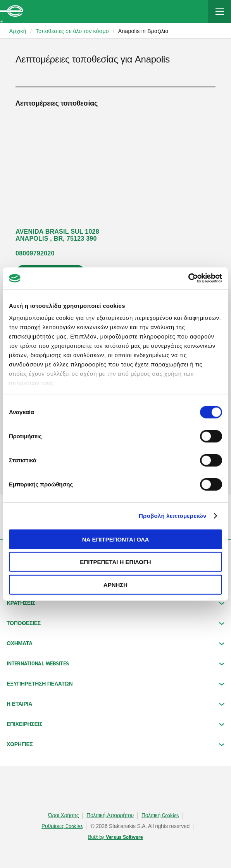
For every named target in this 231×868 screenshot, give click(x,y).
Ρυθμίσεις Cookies (62, 826)
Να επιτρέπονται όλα (116, 539)
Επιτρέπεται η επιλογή (115, 562)
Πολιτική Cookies (160, 816)
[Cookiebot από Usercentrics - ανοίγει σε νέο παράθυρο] (188, 278)
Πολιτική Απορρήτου (110, 816)
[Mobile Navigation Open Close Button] (219, 12)
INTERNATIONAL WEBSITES (115, 664)
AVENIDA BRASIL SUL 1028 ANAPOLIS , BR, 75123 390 (57, 235)
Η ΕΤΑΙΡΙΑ (115, 704)
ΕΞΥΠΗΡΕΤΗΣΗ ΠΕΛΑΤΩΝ (115, 684)
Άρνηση (115, 584)
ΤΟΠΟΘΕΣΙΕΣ (115, 623)
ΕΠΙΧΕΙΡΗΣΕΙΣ (115, 724)
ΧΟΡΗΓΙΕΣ (115, 744)
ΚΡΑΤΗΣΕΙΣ (115, 603)
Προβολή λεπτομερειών (173, 516)
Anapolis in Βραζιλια (143, 31)
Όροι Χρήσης (63, 816)
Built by (115, 837)
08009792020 (35, 253)
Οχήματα (115, 643)
